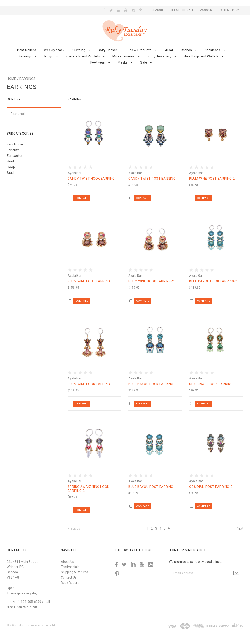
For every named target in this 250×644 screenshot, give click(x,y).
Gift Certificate (182, 10)
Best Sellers (27, 50)
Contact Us (69, 577)
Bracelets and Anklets (83, 56)
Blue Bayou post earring (151, 487)
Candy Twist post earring (152, 179)
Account (207, 10)
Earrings (26, 56)
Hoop (11, 167)
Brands (187, 50)
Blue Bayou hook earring (151, 384)
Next (240, 528)
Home (12, 79)
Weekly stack (54, 50)
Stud (10, 173)
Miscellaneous (124, 56)
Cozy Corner (107, 50)
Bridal (168, 50)
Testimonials (70, 567)
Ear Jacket (15, 156)
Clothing (79, 50)
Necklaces (212, 50)
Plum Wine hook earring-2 (151, 281)
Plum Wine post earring (89, 281)
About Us (67, 562)
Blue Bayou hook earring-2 (213, 281)
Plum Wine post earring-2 (212, 179)
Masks (123, 62)
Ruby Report (70, 583)
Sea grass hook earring (211, 384)
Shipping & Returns (74, 572)
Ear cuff (13, 150)
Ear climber (15, 144)
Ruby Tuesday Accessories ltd (36, 625)
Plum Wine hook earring (89, 384)
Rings (49, 56)
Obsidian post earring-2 (211, 487)
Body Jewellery (160, 56)
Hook (11, 161)
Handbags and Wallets (201, 56)
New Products (140, 50)
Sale (144, 62)
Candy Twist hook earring (91, 179)
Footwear (98, 62)
